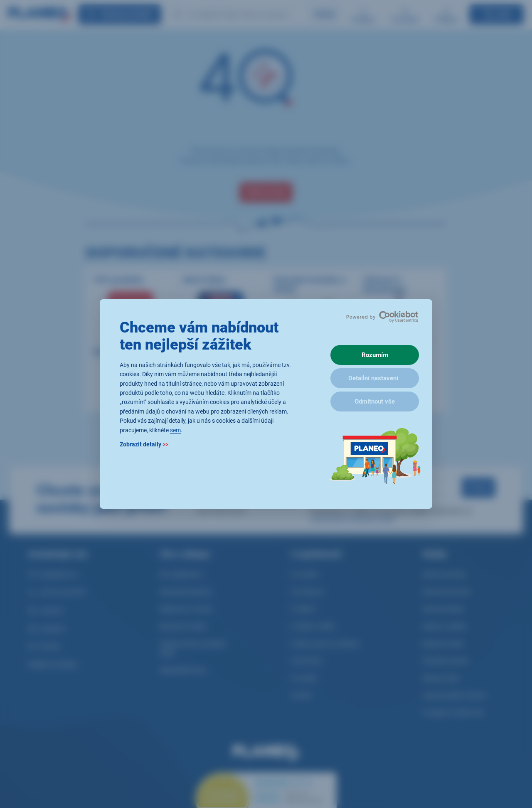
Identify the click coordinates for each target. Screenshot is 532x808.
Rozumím (375, 355)
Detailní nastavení (373, 378)
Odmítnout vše (375, 402)
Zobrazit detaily (144, 444)
